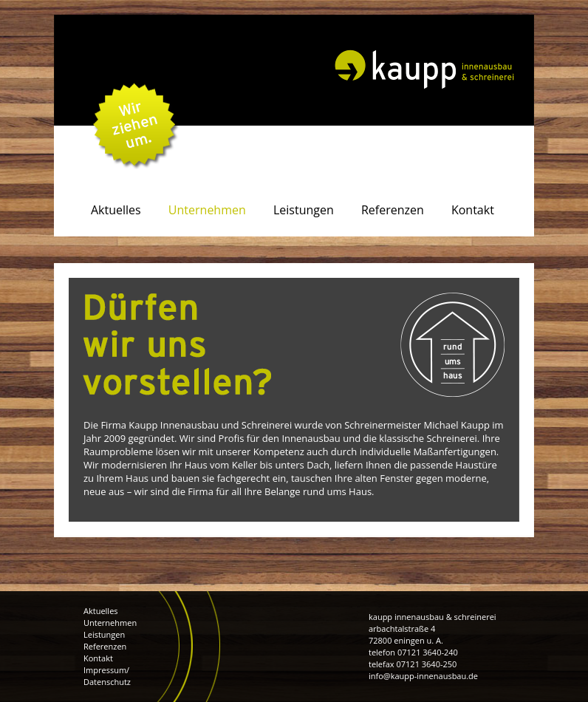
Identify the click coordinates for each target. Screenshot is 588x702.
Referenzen (105, 646)
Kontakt (98, 658)
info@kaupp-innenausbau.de (423, 676)
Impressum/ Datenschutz (107, 676)
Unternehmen (110, 623)
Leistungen (104, 634)
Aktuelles (101, 611)
